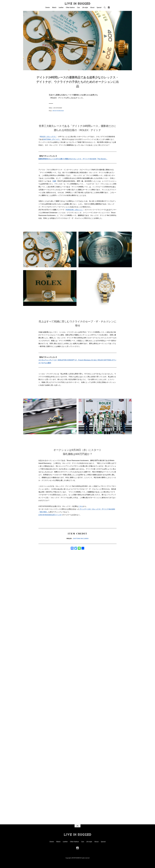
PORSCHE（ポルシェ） (74, 210)
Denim (48, 7)
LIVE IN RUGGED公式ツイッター (50, 515)
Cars (78, 7)
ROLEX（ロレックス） (48, 137)
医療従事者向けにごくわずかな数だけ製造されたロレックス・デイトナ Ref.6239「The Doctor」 (73, 159)
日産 (54, 181)
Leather (61, 7)
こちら (81, 506)
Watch (54, 7)
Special (99, 7)
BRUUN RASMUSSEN (58, 111)
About (92, 7)
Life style (85, 7)
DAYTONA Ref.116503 (81, 538)
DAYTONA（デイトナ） (52, 139)
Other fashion (70, 7)
